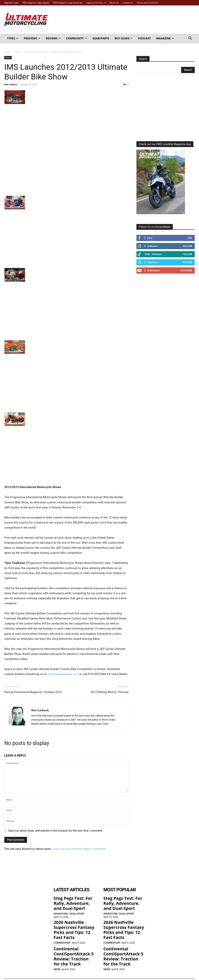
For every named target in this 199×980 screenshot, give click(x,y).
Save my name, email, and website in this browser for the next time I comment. (56, 831)
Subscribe (186, 270)
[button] (190, 39)
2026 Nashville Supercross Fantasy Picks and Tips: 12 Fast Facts (73, 925)
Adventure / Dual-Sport (69, 911)
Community (77, 38)
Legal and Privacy (96, 3)
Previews (32, 38)
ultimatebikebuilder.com (63, 674)
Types (13, 38)
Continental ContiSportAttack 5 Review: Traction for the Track (75, 948)
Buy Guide (124, 38)
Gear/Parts (101, 38)
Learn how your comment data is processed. (79, 849)
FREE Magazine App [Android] (68, 3)
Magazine (165, 38)
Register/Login (11, 3)
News (18, 52)
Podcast (144, 38)
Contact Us (128, 3)
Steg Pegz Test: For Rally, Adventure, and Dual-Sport (72, 901)
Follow (187, 246)
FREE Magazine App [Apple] (36, 3)
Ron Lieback (11, 84)
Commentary (62, 936)
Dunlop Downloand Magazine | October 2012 (33, 692)
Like (190, 238)
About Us (114, 3)
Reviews (53, 38)
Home (8, 52)
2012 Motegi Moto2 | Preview (110, 692)
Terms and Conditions (148, 3)
